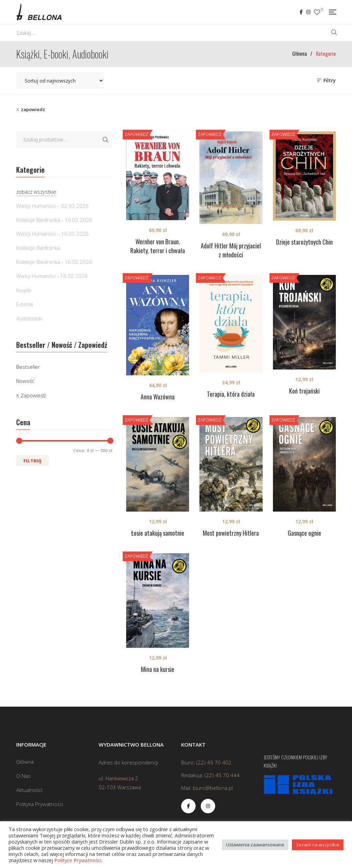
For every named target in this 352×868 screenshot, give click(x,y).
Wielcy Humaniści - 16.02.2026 (52, 276)
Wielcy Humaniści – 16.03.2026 (52, 234)
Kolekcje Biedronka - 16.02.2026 (54, 262)
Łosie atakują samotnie (158, 533)
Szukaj (106, 140)
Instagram (308, 12)
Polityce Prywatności (78, 860)
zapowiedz (33, 109)
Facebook (301, 12)
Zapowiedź (33, 395)
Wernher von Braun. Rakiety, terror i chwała (158, 246)
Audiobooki (29, 318)
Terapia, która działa (231, 394)
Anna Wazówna (158, 397)
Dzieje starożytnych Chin (304, 242)
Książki (24, 290)
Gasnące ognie (304, 533)
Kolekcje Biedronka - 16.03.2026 (54, 220)
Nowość (25, 381)
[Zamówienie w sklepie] (60, 81)
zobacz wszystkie (36, 192)
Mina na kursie (158, 669)
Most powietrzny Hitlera (231, 533)
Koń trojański (304, 391)
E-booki (25, 304)
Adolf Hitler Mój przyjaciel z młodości (231, 250)
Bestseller (28, 367)
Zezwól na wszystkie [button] (318, 845)
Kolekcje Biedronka (38, 248)
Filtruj (32, 461)
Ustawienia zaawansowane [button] (255, 845)
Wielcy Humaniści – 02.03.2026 (52, 206)
